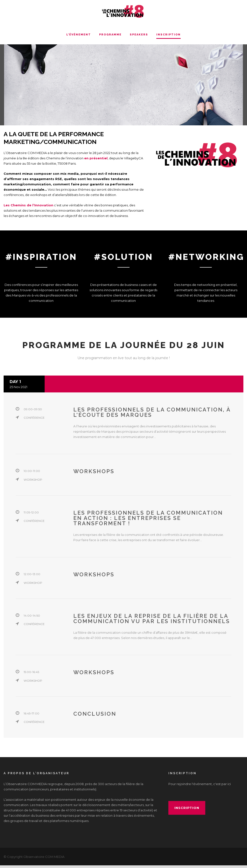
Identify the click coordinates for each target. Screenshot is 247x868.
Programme (110, 35)
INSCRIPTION (168, 35)
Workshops (94, 474)
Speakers (139, 35)
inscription (187, 811)
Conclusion (95, 717)
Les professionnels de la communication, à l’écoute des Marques (152, 415)
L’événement (79, 35)
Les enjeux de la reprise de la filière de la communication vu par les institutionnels (152, 621)
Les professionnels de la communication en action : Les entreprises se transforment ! (148, 521)
